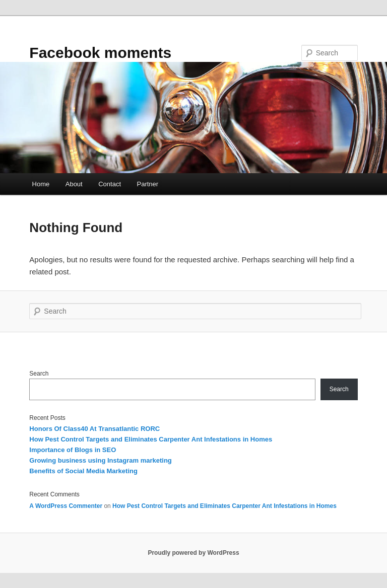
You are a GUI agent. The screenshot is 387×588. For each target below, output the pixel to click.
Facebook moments (100, 53)
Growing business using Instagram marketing (100, 460)
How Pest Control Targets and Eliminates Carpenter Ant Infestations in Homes (151, 439)
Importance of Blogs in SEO (73, 450)
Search (39, 374)
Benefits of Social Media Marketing (83, 471)
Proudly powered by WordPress (193, 553)
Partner (148, 184)
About (74, 184)
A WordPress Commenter (66, 506)
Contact (110, 184)
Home (41, 184)
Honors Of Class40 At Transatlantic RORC (94, 429)
